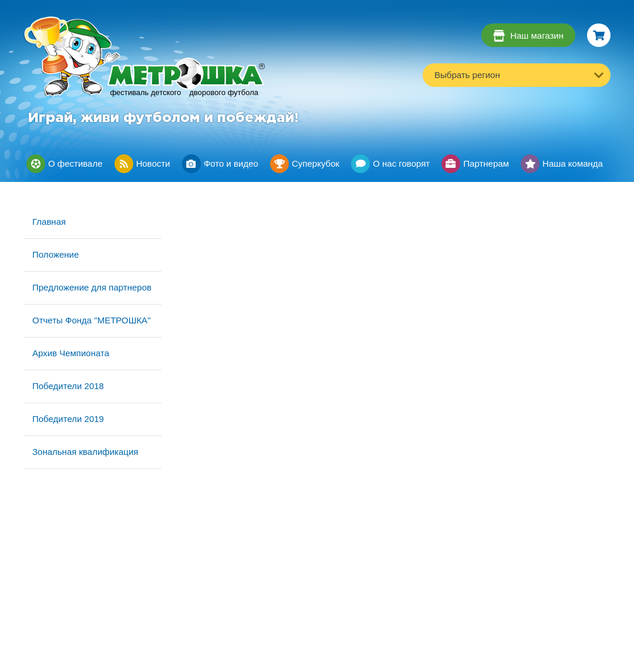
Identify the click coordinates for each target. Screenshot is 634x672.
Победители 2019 (68, 419)
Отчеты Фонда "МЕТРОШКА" (91, 320)
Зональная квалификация (85, 452)
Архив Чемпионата (71, 353)
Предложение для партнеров (92, 287)
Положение (55, 254)
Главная (49, 222)
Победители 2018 (68, 386)
